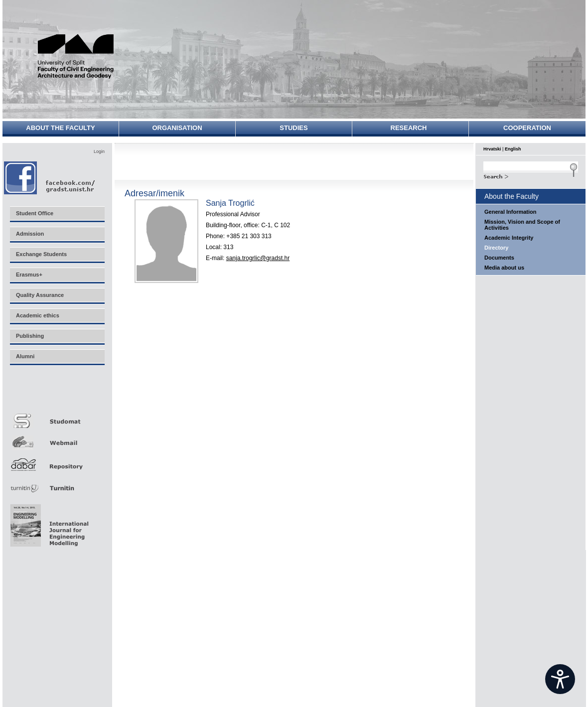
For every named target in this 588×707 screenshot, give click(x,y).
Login (99, 151)
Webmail (57, 439)
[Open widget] (560, 679)
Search (531, 175)
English (513, 149)
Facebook (50, 178)
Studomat (57, 417)
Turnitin (57, 484)
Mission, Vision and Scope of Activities (522, 225)
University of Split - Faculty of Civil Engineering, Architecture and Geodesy (81, 56)
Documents (499, 258)
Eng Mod (48, 523)
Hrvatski (492, 149)
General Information (511, 212)
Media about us (504, 268)
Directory (496, 248)
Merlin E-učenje (57, 394)
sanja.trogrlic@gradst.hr (258, 258)
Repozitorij (57, 462)
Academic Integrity (509, 238)
